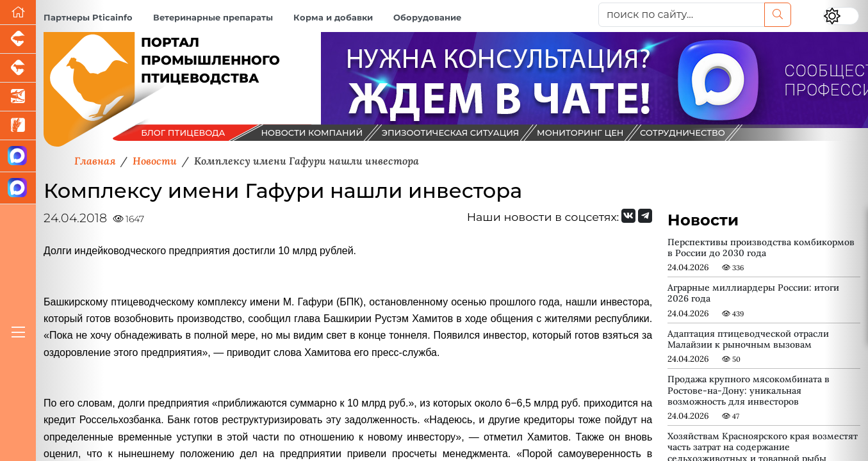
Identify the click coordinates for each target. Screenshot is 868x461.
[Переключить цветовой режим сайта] (841, 16)
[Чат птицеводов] (18, 188)
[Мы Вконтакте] (628, 216)
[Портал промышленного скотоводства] (18, 68)
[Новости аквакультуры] (18, 97)
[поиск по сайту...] (682, 15)
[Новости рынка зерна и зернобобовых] (18, 126)
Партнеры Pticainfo (88, 18)
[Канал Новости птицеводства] (18, 156)
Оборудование (427, 18)
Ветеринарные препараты (213, 18)
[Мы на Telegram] (645, 216)
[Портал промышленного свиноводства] (18, 39)
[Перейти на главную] (18, 12)
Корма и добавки (333, 18)
